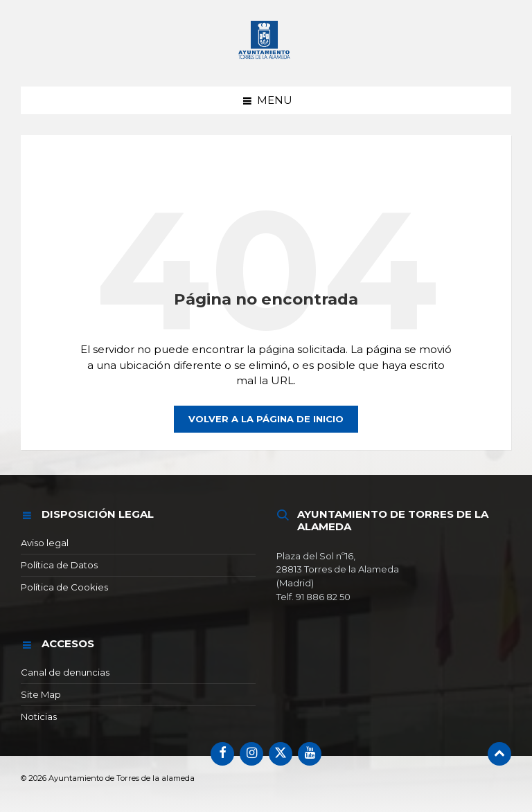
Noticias (39, 716)
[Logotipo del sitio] (266, 60)
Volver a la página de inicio (266, 419)
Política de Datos (59, 565)
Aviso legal (45, 543)
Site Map (41, 694)
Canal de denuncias (65, 672)
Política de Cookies (64, 587)
